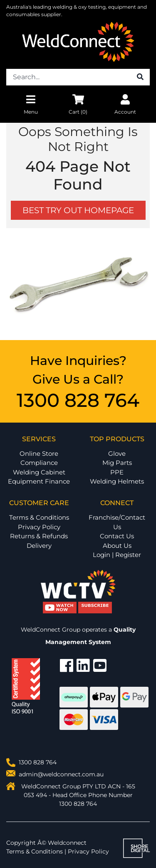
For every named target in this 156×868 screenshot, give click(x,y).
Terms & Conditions (39, 517)
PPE (117, 472)
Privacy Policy (39, 527)
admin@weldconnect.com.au (61, 774)
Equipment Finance (39, 481)
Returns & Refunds (39, 536)
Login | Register (117, 555)
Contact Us (117, 536)
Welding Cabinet (39, 472)
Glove (117, 453)
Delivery (39, 546)
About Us (117, 546)
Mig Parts (117, 463)
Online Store (39, 453)
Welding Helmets (117, 481)
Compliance (39, 463)
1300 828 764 (78, 400)
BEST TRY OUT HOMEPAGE (78, 210)
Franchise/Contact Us (117, 522)
